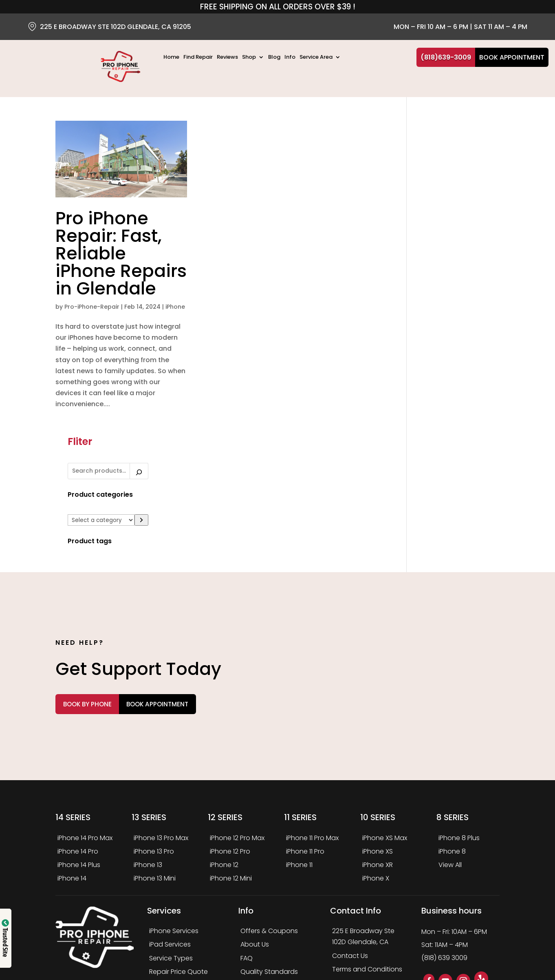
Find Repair (198, 58)
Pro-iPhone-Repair (92, 325)
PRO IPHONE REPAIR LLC (146, 940)
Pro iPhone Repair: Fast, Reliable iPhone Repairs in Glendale (102, 254)
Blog (274, 58)
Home (171, 58)
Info (290, 58)
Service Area (316, 58)
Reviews (227, 58)
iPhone (85, 336)
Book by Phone (101, 627)
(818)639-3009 (446, 57)
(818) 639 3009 (444, 881)
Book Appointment (512, 57)
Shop (249, 58)
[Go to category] (493, 204)
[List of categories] (452, 204)
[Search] (490, 155)
